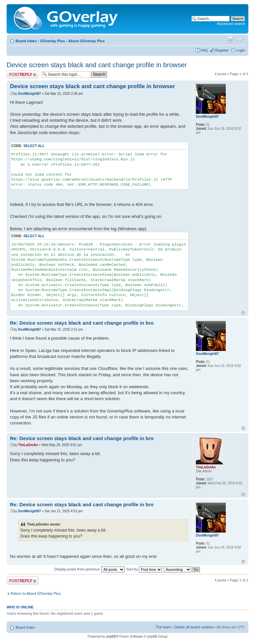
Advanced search (231, 24)
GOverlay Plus (52, 41)
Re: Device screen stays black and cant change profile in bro (82, 323)
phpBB (111, 637)
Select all (34, 146)
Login (241, 50)
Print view (230, 40)
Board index (26, 41)
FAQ (204, 50)
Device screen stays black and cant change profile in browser (97, 65)
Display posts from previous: (89, 569)
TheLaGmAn (28, 445)
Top (243, 313)
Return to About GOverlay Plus (36, 593)
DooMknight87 (29, 94)
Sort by (144, 569)
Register (222, 50)
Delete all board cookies (194, 627)
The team (163, 627)
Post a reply (23, 74)
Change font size (240, 40)
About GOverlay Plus (86, 41)
